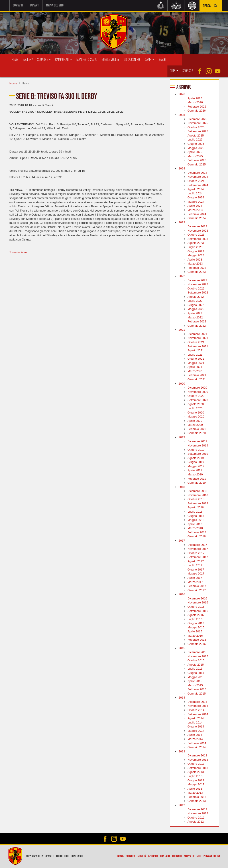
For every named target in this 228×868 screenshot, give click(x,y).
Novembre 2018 (198, 495)
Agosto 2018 (196, 507)
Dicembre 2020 (197, 388)
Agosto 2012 (196, 822)
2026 (182, 94)
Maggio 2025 (196, 148)
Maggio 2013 (196, 784)
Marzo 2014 (195, 739)
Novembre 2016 (198, 602)
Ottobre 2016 (196, 607)
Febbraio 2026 (197, 107)
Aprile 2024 (195, 206)
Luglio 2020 (195, 408)
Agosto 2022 (196, 297)
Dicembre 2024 (197, 173)
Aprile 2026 (195, 98)
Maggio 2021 (196, 363)
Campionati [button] (64, 60)
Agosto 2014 (196, 718)
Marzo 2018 (195, 528)
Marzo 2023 (195, 264)
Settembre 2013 (198, 768)
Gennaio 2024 (197, 218)
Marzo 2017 (195, 582)
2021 (182, 330)
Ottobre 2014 (196, 710)
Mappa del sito (55, 5)
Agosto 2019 (196, 458)
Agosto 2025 (196, 135)
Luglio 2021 (195, 354)
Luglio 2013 (195, 776)
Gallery (28, 60)
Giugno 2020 (196, 412)
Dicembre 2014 (197, 702)
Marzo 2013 (195, 793)
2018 (182, 487)
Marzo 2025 (195, 156)
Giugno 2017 (196, 569)
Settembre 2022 (198, 292)
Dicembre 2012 (197, 809)
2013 (182, 751)
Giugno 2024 (196, 197)
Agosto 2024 (196, 189)
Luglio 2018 (195, 512)
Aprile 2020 (195, 421)
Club (174, 71)
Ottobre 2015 (196, 660)
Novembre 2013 (198, 760)
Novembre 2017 (198, 549)
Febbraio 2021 (197, 375)
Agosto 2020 (196, 404)
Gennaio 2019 (197, 483)
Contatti (18, 5)
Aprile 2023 (195, 259)
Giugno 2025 (196, 144)
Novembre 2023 (198, 231)
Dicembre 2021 (197, 334)
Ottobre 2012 (196, 817)
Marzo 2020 (195, 425)
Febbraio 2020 (197, 429)
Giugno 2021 (196, 359)
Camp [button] (150, 60)
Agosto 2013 (196, 772)
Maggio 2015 (196, 677)
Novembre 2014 (198, 706)
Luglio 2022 (195, 301)
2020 (182, 383)
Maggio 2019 (196, 466)
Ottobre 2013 (196, 764)
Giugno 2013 (196, 780)
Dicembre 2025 (197, 119)
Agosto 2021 (196, 350)
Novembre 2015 (198, 656)
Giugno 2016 (196, 623)
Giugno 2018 (196, 516)
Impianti (34, 5)
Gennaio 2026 (197, 111)
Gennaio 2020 (197, 433)
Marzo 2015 (195, 685)
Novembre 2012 (198, 813)
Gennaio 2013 (197, 801)
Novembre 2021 (198, 338)
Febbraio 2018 (197, 532)
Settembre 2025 (198, 131)
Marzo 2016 (195, 636)
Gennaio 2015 (197, 694)
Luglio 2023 (195, 247)
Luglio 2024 (195, 193)
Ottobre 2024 (196, 181)
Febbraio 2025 (197, 160)
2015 (182, 648)
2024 (182, 168)
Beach (162, 60)
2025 (182, 115)
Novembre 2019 (198, 445)
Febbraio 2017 (197, 586)
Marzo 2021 (195, 371)
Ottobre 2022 (196, 288)
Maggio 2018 (196, 520)
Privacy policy (212, 856)
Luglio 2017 (195, 565)
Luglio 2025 (195, 140)
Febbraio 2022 (197, 321)
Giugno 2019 (196, 462)
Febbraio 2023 (197, 268)
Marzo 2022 (195, 317)
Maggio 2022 (196, 309)
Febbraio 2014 (197, 743)
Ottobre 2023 (196, 235)
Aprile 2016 (195, 631)
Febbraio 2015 (197, 689)
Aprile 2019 (195, 470)
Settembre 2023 (198, 239)
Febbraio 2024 (197, 214)
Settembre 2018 (198, 503)
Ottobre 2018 (196, 499)
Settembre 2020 (198, 400)
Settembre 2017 (198, 557)
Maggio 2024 (196, 202)
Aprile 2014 (195, 735)
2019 (182, 437)
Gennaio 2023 (197, 272)
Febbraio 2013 (197, 797)
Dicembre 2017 (197, 545)
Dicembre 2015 (197, 652)
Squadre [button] (44, 60)
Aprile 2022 (195, 313)
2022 (182, 276)
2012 (182, 805)
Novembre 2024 (198, 177)
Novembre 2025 (198, 123)
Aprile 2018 (195, 524)
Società (142, 856)
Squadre (131, 856)
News (15, 60)
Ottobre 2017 (196, 553)
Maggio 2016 (196, 627)
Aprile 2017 (195, 578)
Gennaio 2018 (197, 536)
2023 (182, 222)
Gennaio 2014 (197, 747)
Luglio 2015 (195, 669)
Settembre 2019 (198, 454)
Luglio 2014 (195, 722)
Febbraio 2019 (197, 478)
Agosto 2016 (196, 615)
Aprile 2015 (195, 681)
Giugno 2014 (196, 726)
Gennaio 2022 (197, 325)
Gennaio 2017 (197, 590)
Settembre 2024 (198, 185)
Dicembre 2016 (197, 598)
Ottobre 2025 (196, 127)
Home (13, 83)
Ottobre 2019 (196, 449)
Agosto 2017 (196, 561)
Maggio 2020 (196, 417)
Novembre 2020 (198, 392)
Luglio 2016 (195, 619)
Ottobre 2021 (196, 342)
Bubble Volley (111, 60)
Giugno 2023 (196, 251)
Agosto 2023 (196, 243)
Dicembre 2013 (197, 755)
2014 (182, 698)
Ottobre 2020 (196, 396)
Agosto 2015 (196, 665)
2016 (182, 594)
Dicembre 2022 (197, 280)
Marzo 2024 (195, 210)
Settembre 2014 (198, 714)
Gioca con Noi (132, 60)
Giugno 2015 (196, 673)
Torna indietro (18, 252)
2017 (182, 541)
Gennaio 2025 (197, 164)
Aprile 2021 (195, 367)
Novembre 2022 (198, 284)
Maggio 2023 (196, 255)
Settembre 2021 (198, 346)
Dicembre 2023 (197, 226)
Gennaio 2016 (197, 644)
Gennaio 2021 (197, 379)
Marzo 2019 (195, 474)
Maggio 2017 (196, 574)
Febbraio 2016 (197, 640)
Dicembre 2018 (197, 491)
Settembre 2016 (198, 611)
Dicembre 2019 (197, 441)
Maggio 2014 (196, 731)
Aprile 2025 (195, 152)
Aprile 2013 (195, 788)
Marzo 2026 (195, 102)
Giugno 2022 (196, 305)
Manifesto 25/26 (87, 60)
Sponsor (188, 71)
